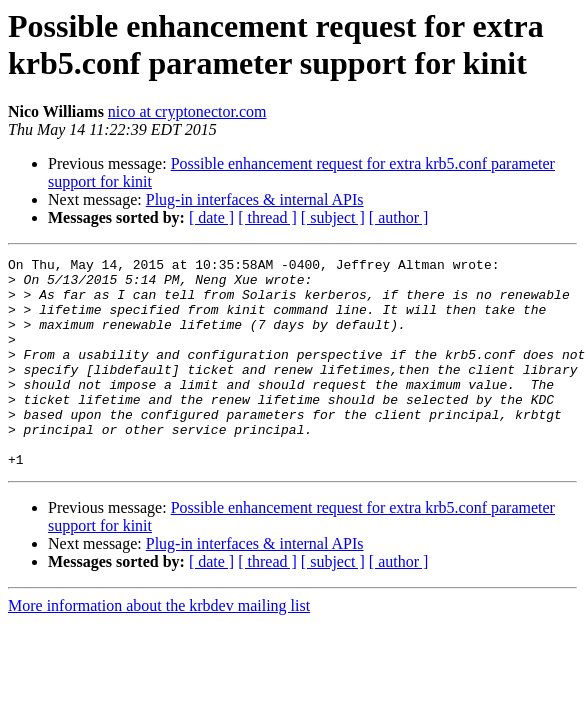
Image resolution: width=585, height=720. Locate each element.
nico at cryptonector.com (187, 111)
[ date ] (211, 217)
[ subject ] (333, 217)
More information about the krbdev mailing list (159, 647)
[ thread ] (267, 217)
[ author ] (399, 217)
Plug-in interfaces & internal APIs (255, 199)
